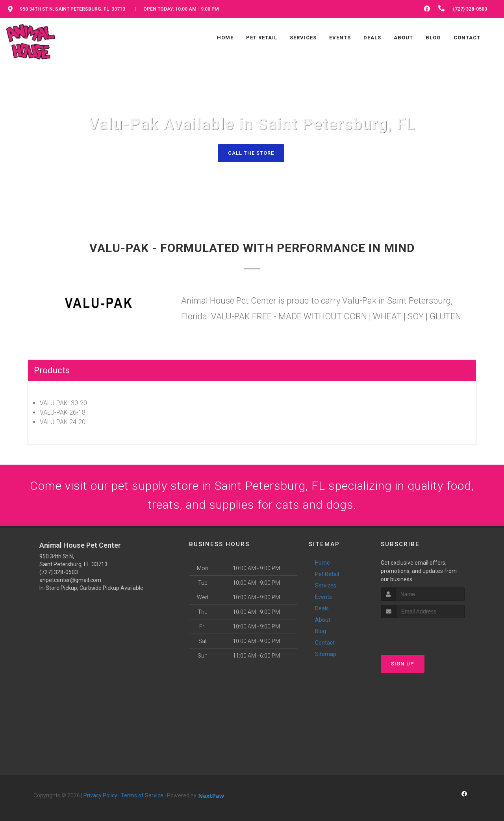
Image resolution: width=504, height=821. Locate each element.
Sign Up (403, 664)
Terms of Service (142, 795)
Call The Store (251, 153)
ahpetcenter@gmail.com (70, 580)
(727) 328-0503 (59, 572)
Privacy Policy (100, 795)
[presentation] (423, 633)
